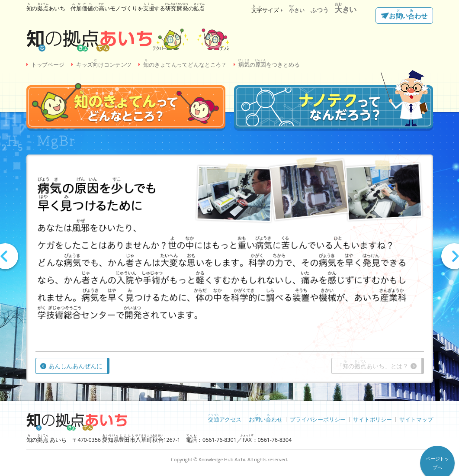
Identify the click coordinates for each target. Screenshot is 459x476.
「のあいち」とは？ (372, 365)
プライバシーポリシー (318, 419)
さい (297, 10)
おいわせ (408, 15)
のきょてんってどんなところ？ (185, 63)
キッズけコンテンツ (104, 63)
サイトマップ (416, 419)
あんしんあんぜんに (75, 366)
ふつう (320, 10)
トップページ (48, 65)
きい (346, 9)
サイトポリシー (372, 419)
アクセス (225, 418)
